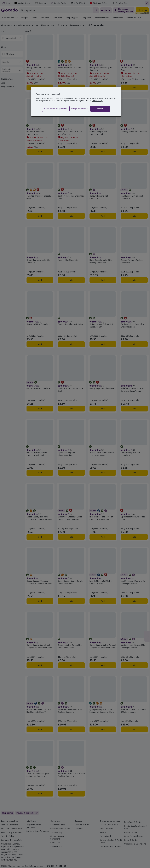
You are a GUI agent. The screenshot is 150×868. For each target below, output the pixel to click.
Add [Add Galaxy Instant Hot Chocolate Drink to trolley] (40, 87)
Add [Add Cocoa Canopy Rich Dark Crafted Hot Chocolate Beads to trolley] (40, 537)
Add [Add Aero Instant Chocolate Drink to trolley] (71, 344)
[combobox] (56, 10)
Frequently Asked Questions (34, 826)
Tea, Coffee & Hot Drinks (45, 25)
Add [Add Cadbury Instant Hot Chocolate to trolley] (134, 152)
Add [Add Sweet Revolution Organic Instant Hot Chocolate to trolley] (40, 794)
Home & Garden (131, 840)
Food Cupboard (23, 25)
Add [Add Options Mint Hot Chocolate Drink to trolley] (134, 537)
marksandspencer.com (60, 829)
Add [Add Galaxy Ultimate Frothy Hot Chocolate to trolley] (103, 87)
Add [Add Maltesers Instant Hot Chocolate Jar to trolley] (40, 152)
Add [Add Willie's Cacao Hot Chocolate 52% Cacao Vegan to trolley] (103, 473)
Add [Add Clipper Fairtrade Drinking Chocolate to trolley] (134, 280)
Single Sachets (8, 87)
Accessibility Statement (12, 832)
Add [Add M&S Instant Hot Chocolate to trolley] (40, 409)
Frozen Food (105, 836)
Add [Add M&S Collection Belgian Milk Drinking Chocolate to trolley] (134, 665)
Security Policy (8, 836)
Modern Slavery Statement (57, 837)
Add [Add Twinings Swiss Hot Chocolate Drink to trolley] (40, 216)
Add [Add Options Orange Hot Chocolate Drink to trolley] (71, 473)
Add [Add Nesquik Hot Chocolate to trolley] (71, 280)
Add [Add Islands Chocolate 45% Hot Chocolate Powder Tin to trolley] (103, 537)
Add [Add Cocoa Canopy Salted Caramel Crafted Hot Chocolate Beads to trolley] (103, 665)
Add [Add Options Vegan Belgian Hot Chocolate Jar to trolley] (103, 344)
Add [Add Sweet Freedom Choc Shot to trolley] (71, 87)
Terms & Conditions (10, 825)
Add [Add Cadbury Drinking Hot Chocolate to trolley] (103, 216)
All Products (7, 25)
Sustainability (56, 832)
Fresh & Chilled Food (109, 825)
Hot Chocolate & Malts (71, 25)
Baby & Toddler (131, 832)
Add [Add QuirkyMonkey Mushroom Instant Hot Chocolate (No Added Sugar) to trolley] (103, 729)
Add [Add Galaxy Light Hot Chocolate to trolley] (40, 344)
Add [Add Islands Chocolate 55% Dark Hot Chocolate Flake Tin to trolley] (40, 729)
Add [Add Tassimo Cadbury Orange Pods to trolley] (134, 87)
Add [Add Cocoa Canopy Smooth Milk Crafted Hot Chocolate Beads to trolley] (40, 665)
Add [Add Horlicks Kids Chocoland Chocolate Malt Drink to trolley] (40, 473)
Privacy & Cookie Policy (11, 829)
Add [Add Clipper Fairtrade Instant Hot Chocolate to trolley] (40, 280)
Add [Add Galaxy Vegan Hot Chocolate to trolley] (103, 409)
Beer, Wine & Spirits (133, 822)
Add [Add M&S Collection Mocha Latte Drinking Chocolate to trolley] (134, 601)
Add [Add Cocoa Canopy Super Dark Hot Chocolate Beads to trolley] (71, 601)
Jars (3, 83)
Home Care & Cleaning (134, 836)
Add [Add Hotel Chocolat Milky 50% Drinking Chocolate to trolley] (103, 280)
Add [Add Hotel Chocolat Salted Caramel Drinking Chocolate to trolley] (71, 794)
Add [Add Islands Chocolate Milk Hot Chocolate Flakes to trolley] (103, 601)
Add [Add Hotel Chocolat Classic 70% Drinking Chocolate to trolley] (71, 729)
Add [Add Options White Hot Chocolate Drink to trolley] (71, 409)
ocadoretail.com (58, 825)
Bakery (103, 832)
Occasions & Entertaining (135, 844)
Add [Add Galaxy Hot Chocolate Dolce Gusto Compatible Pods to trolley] (71, 537)
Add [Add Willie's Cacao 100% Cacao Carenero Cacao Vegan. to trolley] (134, 409)
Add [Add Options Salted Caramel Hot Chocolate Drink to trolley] (134, 344)
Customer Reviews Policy (12, 840)
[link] (27, 813)
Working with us (82, 825)
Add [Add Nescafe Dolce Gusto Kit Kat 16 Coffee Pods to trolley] (71, 152)
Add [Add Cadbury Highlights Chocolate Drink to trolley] (71, 216)
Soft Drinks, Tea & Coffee (110, 847)
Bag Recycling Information (37, 831)
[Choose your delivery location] (124, 10)
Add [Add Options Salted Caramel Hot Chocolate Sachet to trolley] (71, 665)
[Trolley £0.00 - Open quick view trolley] (142, 10)
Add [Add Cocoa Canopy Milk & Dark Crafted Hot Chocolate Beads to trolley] (40, 601)
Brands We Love (134, 18)
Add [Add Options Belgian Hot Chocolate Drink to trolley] (103, 152)
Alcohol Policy (56, 847)
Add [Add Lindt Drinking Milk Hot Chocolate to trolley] (134, 473)
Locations (79, 829)
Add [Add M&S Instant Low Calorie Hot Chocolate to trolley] (134, 216)
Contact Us (55, 843)
